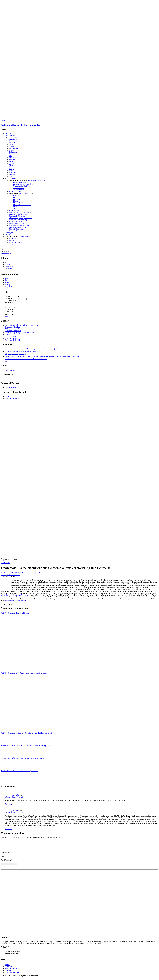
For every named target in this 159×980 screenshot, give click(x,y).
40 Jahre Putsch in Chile (13, 329)
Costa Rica (13, 146)
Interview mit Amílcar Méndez (15, 601)
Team (11, 244)
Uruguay (12, 174)
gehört (7, 282)
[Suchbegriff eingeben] (15, 252)
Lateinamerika (10, 370)
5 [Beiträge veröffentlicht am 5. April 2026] (18, 305)
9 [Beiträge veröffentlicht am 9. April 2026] (12, 307)
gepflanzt (8, 288)
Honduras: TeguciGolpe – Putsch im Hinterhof (20, 333)
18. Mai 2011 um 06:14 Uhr (14, 797)
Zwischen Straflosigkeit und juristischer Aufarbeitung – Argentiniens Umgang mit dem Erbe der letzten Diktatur (42, 356)
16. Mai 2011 (5, 563)
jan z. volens (16, 795)
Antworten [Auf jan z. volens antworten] (9, 804)
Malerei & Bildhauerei (21, 203)
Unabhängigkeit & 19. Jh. (22, 186)
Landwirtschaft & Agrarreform (19, 225)
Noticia (3, 561)
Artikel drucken (36, 573)
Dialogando (9, 266)
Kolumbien (13, 159)
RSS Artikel (9, 379)
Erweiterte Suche (7, 254)
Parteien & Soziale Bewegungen (20, 212)
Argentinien (13, 139)
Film (15, 197)
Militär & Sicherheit (16, 229)
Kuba (11, 161)
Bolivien (12, 141)
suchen (3, 252)
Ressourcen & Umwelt (17, 223)
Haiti (11, 156)
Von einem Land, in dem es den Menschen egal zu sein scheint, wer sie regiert (31, 349)
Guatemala (13, 154)
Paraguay (12, 169)
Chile (11, 145)
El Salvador (13, 152)
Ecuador (12, 150)
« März (7, 316)
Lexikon (8, 270)
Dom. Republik (14, 148)
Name (3, 859)
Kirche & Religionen (16, 231)
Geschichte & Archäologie (18, 180)
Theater (16, 208)
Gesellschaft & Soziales (17, 216)
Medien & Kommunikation (22, 205)
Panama (12, 167)
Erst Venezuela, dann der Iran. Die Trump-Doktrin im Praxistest (26, 359)
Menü (3, 130)
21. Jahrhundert (18, 190)
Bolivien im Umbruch (12, 338)
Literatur (16, 201)
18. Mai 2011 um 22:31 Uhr (14, 812)
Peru (11, 171)
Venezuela (13, 176)
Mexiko (12, 163)
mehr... (7, 361)
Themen (8, 178)
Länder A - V (9, 137)
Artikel (7, 264)
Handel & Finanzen (16, 222)
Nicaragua (13, 165)
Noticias (8, 262)
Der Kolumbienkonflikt (13, 340)
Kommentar (5, 855)
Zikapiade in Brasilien (12, 327)
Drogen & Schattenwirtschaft (19, 227)
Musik (15, 207)
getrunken (8, 286)
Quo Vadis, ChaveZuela (13, 331)
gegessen (8, 284)
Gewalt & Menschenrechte (18, 214)
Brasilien (12, 143)
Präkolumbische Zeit (20, 182)
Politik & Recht (14, 210)
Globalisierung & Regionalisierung (21, 218)
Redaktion (4, 573)
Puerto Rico (13, 172)
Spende (7, 396)
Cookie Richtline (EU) (12, 975)
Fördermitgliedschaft (16, 242)
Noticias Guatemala (14, 575)
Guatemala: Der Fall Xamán (10, 335)
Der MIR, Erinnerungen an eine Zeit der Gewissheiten (23, 351)
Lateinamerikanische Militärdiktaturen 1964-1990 (22, 325)
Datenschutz (9, 973)
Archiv (7, 297)
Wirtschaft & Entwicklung (18, 220)
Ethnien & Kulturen (16, 192)
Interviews (9, 268)
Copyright (8, 969)
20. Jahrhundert (18, 188)
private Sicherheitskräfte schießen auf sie (14, 595)
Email (6, 863)
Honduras (12, 158)
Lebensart (17, 199)
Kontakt (12, 240)
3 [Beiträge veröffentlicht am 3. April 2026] (14, 305)
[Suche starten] (25, 252)
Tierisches (12, 246)
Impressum (13, 238)
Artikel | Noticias (11, 388)
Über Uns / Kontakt (12, 237)
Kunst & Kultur (14, 194)
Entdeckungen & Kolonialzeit (23, 184)
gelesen (7, 279)
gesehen (8, 280)
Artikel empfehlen (24, 573)
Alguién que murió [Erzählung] (15, 354)
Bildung (16, 195)
